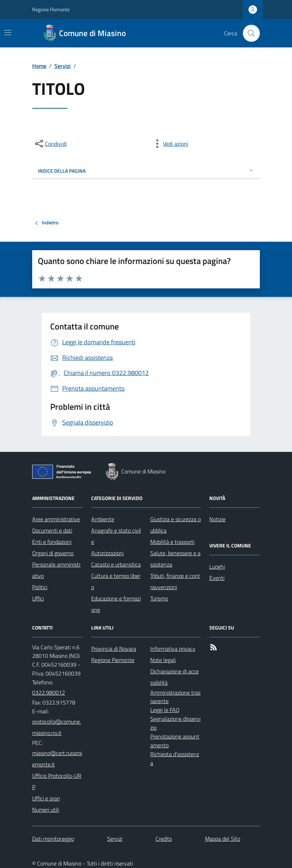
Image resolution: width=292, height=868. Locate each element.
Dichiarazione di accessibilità (174, 677)
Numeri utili (46, 810)
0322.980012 (49, 692)
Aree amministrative (56, 519)
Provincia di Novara (114, 649)
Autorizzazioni (107, 553)
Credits (164, 839)
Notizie (217, 519)
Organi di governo (53, 553)
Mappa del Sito (223, 839)
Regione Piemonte (51, 9)
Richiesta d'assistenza (175, 758)
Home (39, 66)
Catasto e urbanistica (116, 564)
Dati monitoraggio (53, 839)
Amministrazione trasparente (175, 697)
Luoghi (217, 567)
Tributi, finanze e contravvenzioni (175, 581)
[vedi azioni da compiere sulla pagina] (170, 144)
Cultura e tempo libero (116, 581)
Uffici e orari (46, 798)
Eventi (217, 578)
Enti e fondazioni (52, 542)
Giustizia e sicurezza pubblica (176, 525)
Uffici (38, 598)
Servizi (63, 66)
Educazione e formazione (116, 604)
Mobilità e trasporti (172, 542)
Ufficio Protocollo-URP (57, 781)
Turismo (159, 598)
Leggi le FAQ (165, 710)
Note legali (163, 660)
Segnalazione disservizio (175, 723)
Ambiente (103, 519)
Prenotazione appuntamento (175, 741)
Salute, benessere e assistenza (175, 559)
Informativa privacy (173, 649)
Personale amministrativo (56, 570)
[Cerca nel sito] (249, 33)
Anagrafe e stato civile (116, 536)
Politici (40, 587)
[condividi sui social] (50, 144)
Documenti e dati (52, 530)
